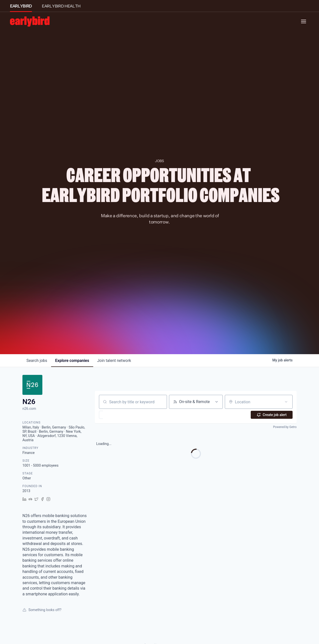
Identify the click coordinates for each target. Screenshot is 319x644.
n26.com (29, 409)
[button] (116, 415)
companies (72, 361)
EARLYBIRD (21, 6)
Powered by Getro (285, 427)
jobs (37, 361)
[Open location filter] (286, 402)
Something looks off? (42, 610)
